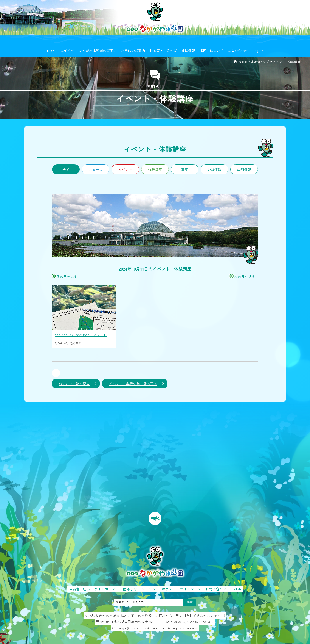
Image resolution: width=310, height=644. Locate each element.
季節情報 (244, 169)
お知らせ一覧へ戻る (74, 384)
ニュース (96, 169)
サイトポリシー (106, 589)
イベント (125, 169)
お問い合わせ (238, 50)
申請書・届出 (79, 589)
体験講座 (155, 169)
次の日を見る (245, 276)
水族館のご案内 (133, 50)
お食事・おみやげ (163, 50)
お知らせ (68, 50)
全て (66, 169)
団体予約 (130, 589)
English (258, 50)
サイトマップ (191, 589)
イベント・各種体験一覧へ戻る (133, 384)
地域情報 (188, 50)
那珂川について (211, 50)
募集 (185, 169)
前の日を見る (67, 276)
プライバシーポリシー (158, 589)
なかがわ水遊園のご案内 (98, 50)
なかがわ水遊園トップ (254, 62)
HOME (52, 50)
